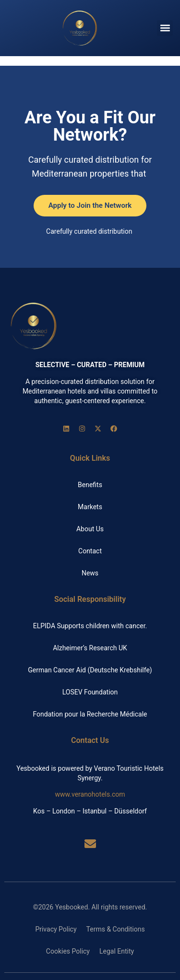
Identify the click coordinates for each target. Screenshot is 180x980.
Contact (90, 551)
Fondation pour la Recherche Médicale (90, 714)
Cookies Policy (68, 951)
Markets (90, 507)
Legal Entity (117, 951)
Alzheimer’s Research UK (90, 648)
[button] (165, 28)
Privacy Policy (56, 929)
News (90, 573)
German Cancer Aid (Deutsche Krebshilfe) (90, 670)
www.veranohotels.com (90, 794)
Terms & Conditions (116, 929)
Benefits (90, 485)
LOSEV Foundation (90, 692)
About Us (90, 529)
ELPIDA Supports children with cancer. (90, 626)
